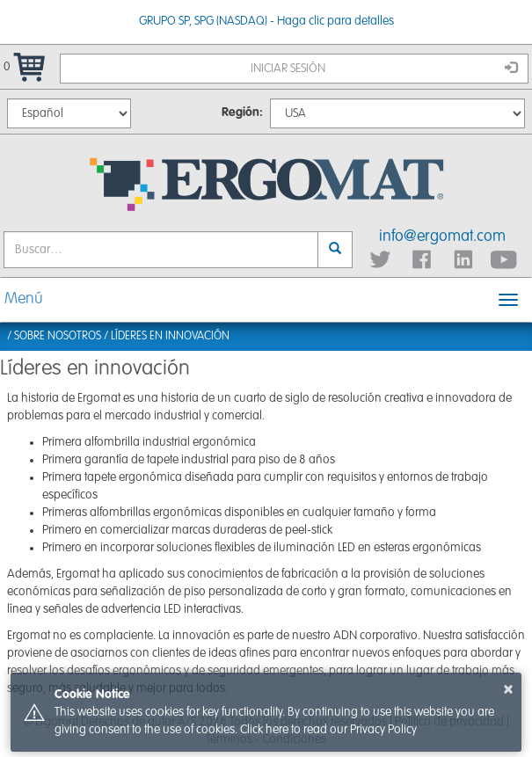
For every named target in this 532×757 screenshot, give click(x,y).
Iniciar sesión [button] (384, 68)
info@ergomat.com (442, 237)
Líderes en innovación (170, 336)
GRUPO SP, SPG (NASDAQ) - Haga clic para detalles (266, 21)
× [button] (508, 689)
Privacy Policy (383, 730)
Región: (242, 113)
